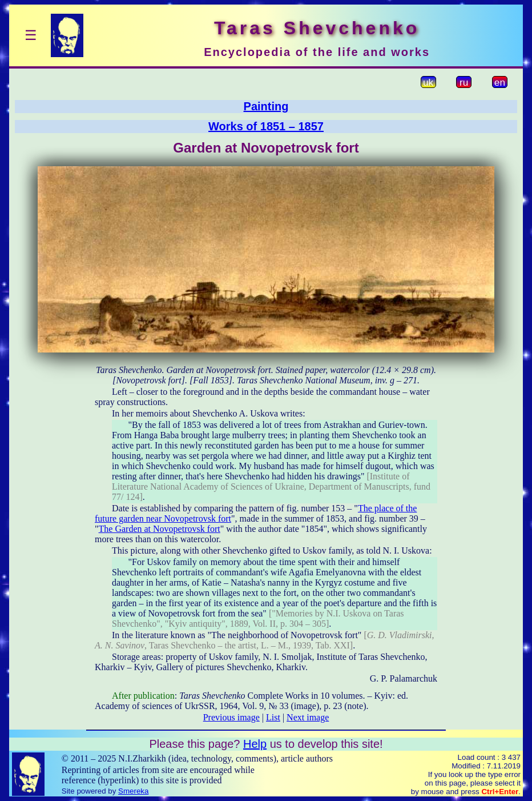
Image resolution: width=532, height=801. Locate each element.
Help (255, 744)
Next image (308, 717)
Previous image (231, 717)
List (273, 717)
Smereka (133, 791)
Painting (266, 106)
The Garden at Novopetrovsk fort (160, 529)
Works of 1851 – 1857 (266, 126)
